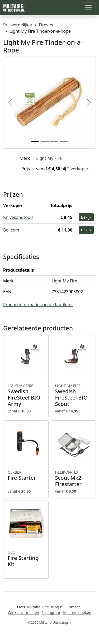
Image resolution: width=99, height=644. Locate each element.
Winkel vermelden (23, 612)
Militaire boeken (77, 612)
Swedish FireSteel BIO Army (26, 395)
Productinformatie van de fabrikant (38, 305)
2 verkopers (79, 169)
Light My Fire (49, 158)
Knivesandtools (18, 217)
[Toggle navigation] (88, 8)
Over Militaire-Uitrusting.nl (40, 607)
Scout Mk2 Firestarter (73, 479)
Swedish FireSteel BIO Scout (73, 395)
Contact (73, 607)
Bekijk (86, 217)
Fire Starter (26, 475)
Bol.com (11, 230)
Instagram (51, 612)
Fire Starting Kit (26, 559)
